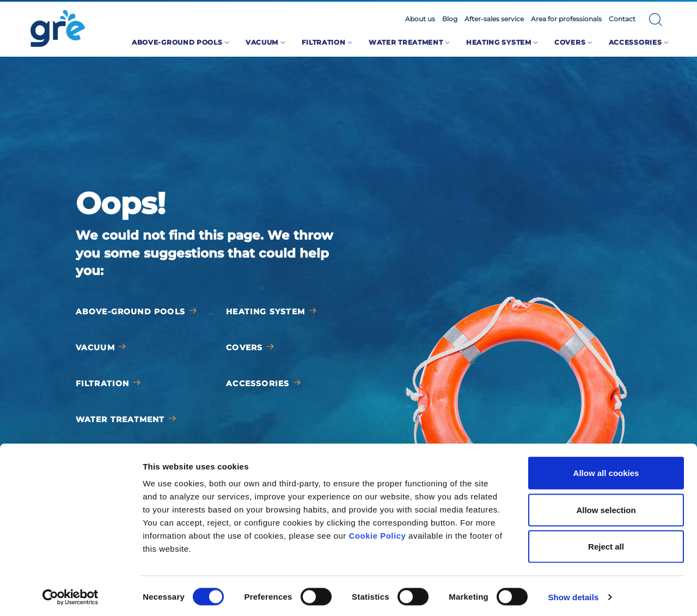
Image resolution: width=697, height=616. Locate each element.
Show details (573, 594)
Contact (622, 19)
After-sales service (494, 19)
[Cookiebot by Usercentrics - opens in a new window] (71, 595)
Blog (450, 19)
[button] (656, 20)
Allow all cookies (606, 470)
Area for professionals (566, 19)
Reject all (606, 544)
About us (420, 19)
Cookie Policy (378, 533)
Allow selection (606, 507)
